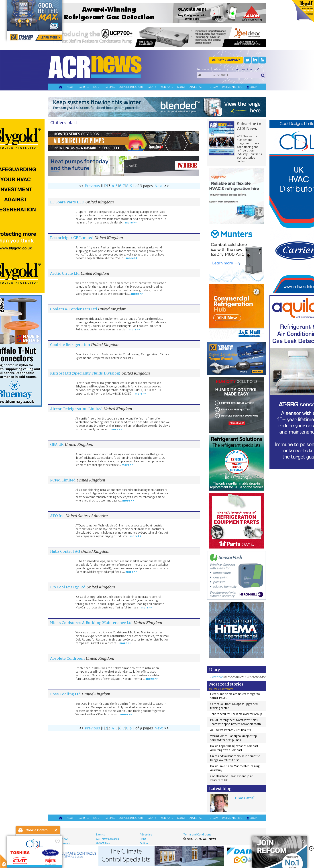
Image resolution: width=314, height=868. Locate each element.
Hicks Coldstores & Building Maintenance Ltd (91, 623)
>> (167, 186)
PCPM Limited (63, 480)
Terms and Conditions (197, 834)
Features (83, 87)
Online (144, 843)
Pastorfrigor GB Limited (72, 238)
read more (24, 863)
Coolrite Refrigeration (70, 345)
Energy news (60, 839)
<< (81, 186)
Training (109, 87)
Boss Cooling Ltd (65, 694)
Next (159, 186)
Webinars (167, 87)
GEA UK (57, 444)
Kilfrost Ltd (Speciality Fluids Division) (85, 373)
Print (143, 839)
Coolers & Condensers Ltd (73, 309)
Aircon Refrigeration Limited (76, 409)
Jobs (96, 87)
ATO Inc (57, 516)
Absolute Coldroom (67, 658)
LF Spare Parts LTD (67, 202)
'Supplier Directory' (246, 69)
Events (152, 87)
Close (56, 830)
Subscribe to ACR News (249, 126)
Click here (216, 677)
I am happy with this (38, 851)
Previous (92, 186)
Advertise (196, 87)
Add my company (226, 60)
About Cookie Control (20, 830)
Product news (61, 843)
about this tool (51, 857)
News (70, 87)
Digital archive (232, 87)
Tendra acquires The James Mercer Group (236, 714)
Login (252, 87)
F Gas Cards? (245, 798)
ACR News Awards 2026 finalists (231, 730)
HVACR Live (103, 843)
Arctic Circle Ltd (65, 273)
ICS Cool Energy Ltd (68, 587)
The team (212, 87)
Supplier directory (131, 87)
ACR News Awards (107, 839)
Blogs (181, 87)
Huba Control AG (65, 551)
